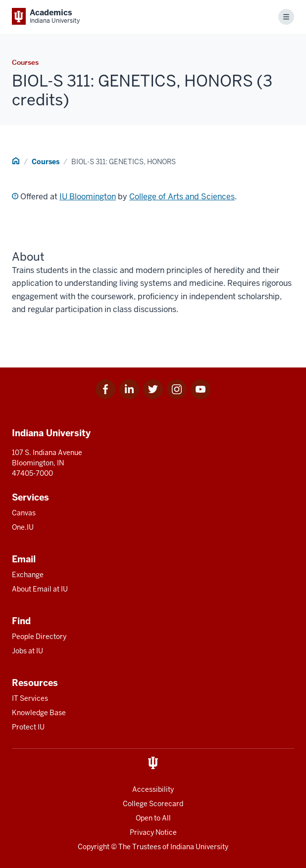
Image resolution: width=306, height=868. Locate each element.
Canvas (24, 513)
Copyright (94, 847)
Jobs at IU (27, 651)
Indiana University (199, 847)
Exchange (28, 575)
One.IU (23, 527)
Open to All (153, 818)
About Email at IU (40, 589)
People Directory (39, 637)
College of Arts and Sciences (182, 197)
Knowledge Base (39, 713)
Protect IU (28, 727)
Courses (46, 162)
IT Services (30, 698)
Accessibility (153, 789)
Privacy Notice (153, 832)
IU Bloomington (88, 197)
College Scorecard (153, 804)
